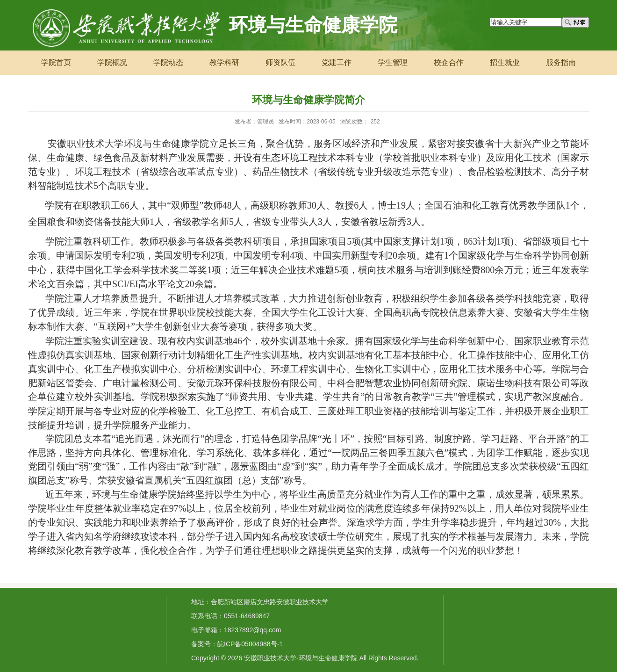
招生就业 (505, 62)
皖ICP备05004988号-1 (250, 644)
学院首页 (56, 62)
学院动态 (168, 62)
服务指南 (561, 62)
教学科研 (224, 62)
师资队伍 (280, 62)
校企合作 (449, 62)
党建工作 (337, 62)
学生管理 (393, 62)
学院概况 (112, 62)
